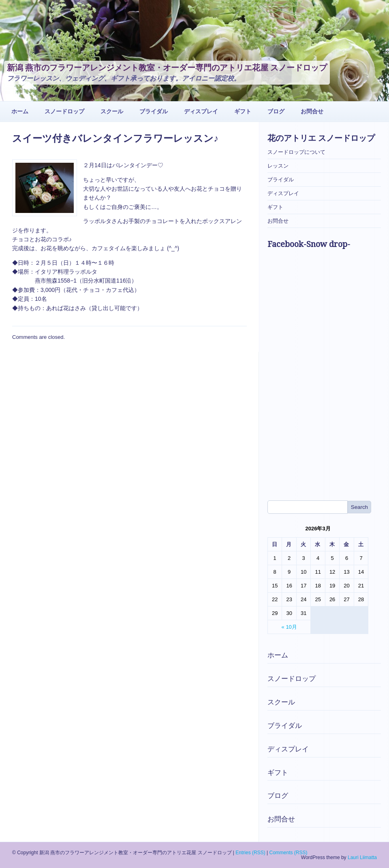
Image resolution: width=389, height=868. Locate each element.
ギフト (243, 111)
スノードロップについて (296, 152)
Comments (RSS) (288, 853)
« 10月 (289, 627)
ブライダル (154, 111)
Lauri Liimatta (362, 857)
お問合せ (312, 111)
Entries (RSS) (250, 853)
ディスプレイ (201, 111)
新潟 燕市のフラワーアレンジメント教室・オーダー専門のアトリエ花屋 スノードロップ (167, 68)
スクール (112, 111)
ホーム (20, 111)
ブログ (276, 111)
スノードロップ (64, 111)
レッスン (278, 166)
